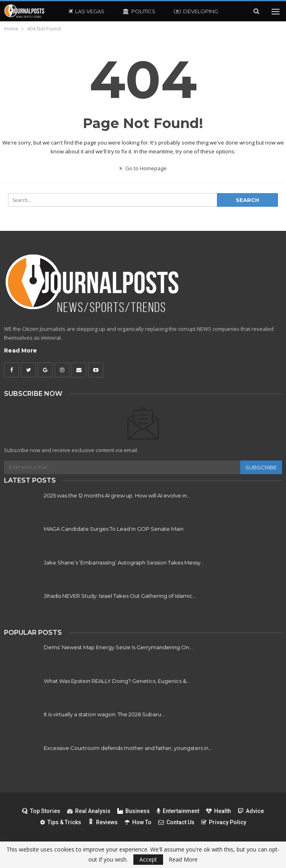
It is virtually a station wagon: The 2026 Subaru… (104, 714)
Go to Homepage (143, 168)
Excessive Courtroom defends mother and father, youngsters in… (128, 748)
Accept (148, 859)
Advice (251, 811)
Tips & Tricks (61, 822)
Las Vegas (87, 11)
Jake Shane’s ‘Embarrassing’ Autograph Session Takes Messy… (124, 562)
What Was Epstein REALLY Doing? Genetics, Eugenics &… (117, 681)
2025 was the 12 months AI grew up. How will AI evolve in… (117, 495)
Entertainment (178, 811)
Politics (139, 11)
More (182, 11)
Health (219, 811)
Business (134, 811)
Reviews (103, 822)
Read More (20, 350)
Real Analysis (89, 811)
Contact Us (176, 822)
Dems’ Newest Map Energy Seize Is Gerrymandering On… (118, 647)
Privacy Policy (224, 822)
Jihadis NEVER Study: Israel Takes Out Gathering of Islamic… (120, 596)
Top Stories (41, 811)
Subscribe (261, 467)
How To (138, 822)
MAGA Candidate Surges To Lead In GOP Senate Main (114, 529)
